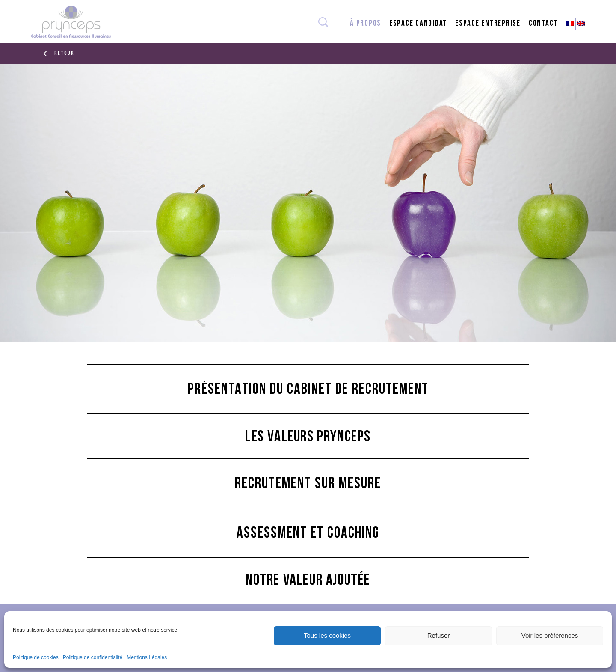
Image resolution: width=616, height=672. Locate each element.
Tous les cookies (327, 635)
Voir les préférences (550, 635)
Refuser (439, 635)
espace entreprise (488, 24)
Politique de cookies (36, 657)
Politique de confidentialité (93, 657)
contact (543, 24)
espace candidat (418, 24)
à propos (366, 24)
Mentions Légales (147, 657)
